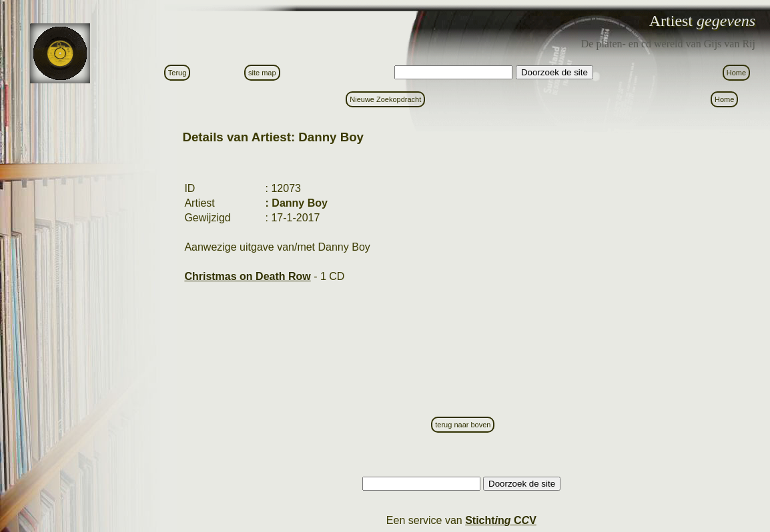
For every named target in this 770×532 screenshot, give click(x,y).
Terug (177, 73)
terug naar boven (463, 425)
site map (262, 73)
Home (736, 73)
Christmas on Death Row (247, 276)
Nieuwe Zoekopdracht (385, 99)
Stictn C (501, 520)
